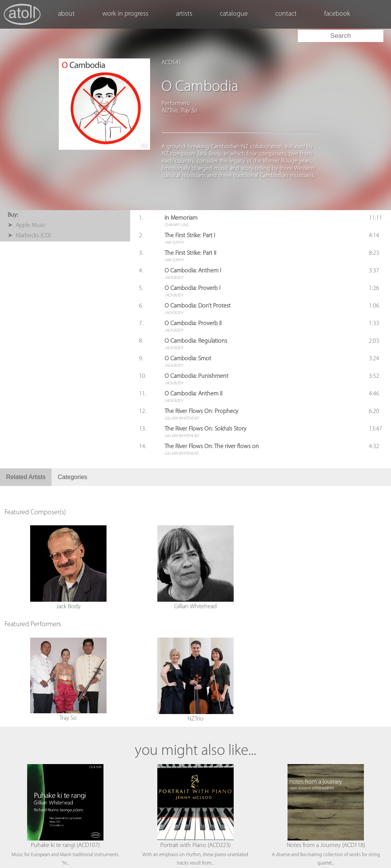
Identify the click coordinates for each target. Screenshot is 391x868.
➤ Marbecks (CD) (29, 236)
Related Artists (26, 477)
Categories (72, 477)
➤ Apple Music (27, 225)
